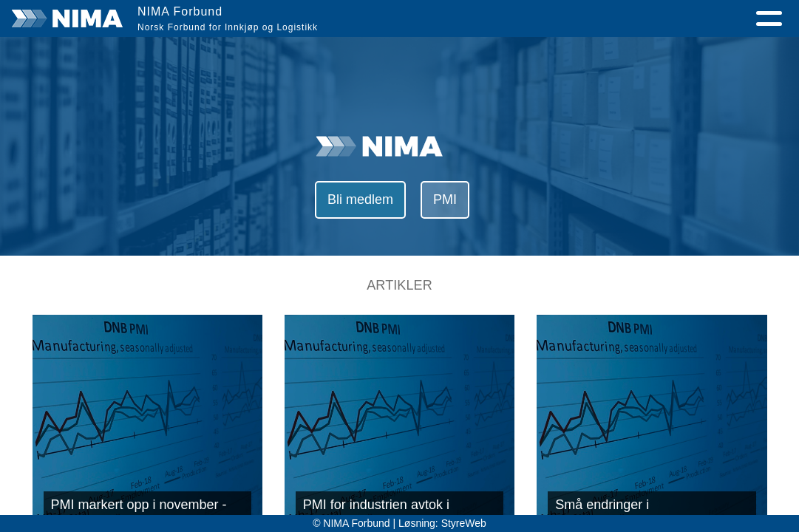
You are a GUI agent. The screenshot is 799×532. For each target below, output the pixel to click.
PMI (445, 199)
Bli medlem (360, 199)
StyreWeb (464, 523)
